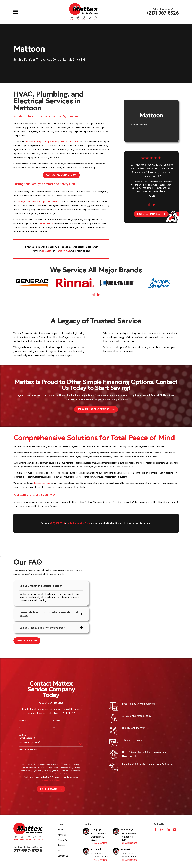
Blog (60, 851)
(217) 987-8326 (163, 13)
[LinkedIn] (168, 830)
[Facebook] (156, 830)
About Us (62, 835)
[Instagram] (162, 830)
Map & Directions (99, 843)
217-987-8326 (28, 851)
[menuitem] (151, 125)
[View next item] (154, 205)
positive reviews (45, 223)
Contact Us (63, 856)
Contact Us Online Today (61, 175)
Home (61, 830)
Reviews (61, 846)
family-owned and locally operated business (38, 201)
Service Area (63, 840)
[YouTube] (175, 830)
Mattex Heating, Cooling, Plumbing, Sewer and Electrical (52, 142)
